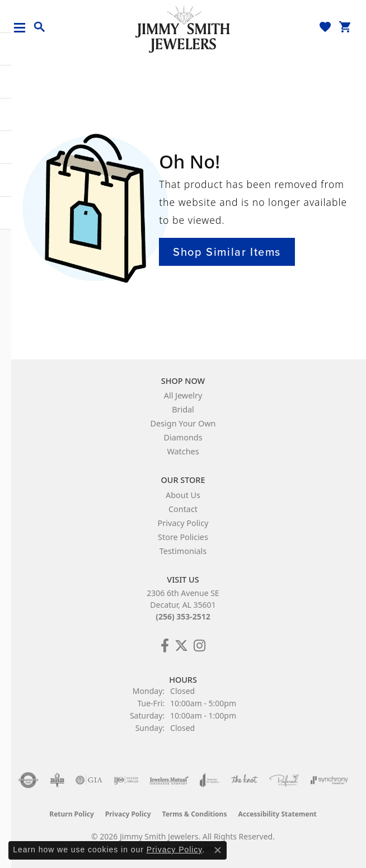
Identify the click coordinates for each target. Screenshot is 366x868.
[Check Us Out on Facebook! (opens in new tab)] (165, 646)
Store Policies (183, 537)
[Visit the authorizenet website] (28, 780)
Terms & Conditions (195, 814)
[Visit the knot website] (244, 780)
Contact (183, 509)
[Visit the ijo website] (126, 780)
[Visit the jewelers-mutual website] (169, 780)
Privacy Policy (183, 523)
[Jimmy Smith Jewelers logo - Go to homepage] (183, 29)
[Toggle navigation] (24, 28)
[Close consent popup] (218, 850)
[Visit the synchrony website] (329, 780)
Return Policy (72, 814)
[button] (40, 27)
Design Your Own (183, 423)
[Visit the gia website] (89, 780)
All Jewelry (183, 395)
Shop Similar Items (227, 252)
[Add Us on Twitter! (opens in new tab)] (181, 646)
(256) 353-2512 (183, 616)
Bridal (183, 409)
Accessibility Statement (277, 814)
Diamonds (183, 437)
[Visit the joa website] (210, 780)
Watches (183, 451)
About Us (183, 495)
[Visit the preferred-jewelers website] (284, 780)
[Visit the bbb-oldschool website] (57, 780)
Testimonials (183, 551)
